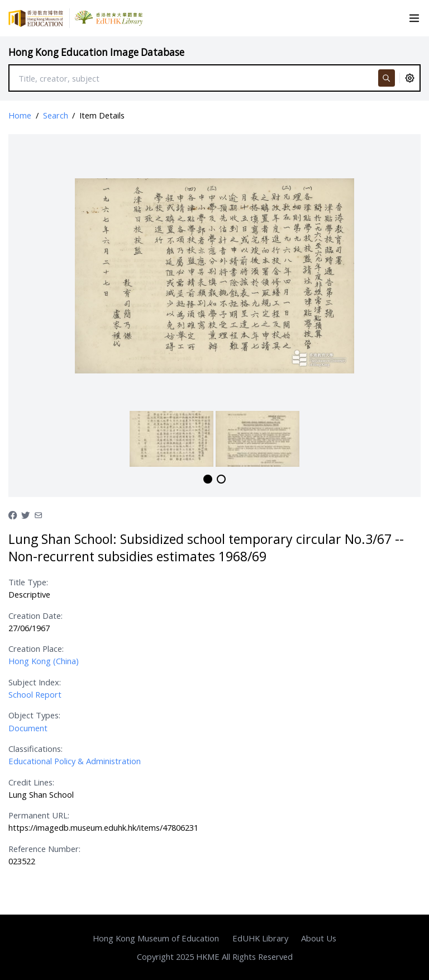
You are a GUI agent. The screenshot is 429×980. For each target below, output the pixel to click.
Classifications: (35, 749)
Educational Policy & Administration (75, 761)
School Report (35, 694)
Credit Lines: (31, 782)
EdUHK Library (260, 938)
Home (20, 115)
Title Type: (28, 582)
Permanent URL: (39, 815)
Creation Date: (35, 616)
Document (28, 728)
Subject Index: (35, 682)
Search (56, 115)
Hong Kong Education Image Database (96, 52)
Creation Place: (36, 648)
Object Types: (34, 715)
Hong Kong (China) (44, 661)
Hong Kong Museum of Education (156, 938)
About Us (319, 938)
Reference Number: (44, 849)
